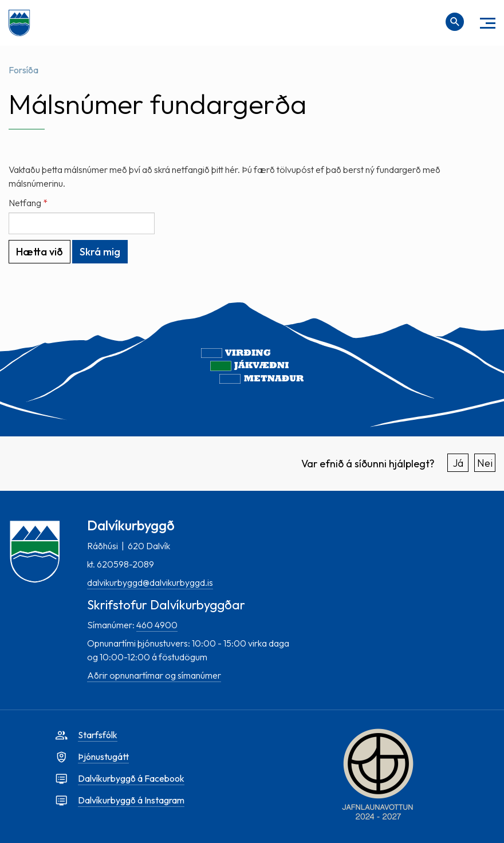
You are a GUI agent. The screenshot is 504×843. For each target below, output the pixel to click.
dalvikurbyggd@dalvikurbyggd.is (150, 582)
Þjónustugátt (103, 757)
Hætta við (40, 252)
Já (458, 463)
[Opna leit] (455, 22)
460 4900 (157, 625)
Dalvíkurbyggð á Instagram (131, 800)
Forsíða (23, 70)
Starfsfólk (98, 735)
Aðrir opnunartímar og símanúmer (154, 675)
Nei (485, 463)
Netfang (25, 203)
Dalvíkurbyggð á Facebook (131, 778)
